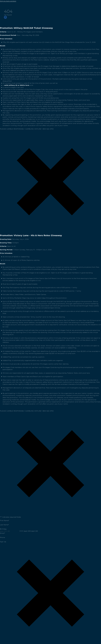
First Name (5, 520)
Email (3, 533)
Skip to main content (8, 1)
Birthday (3, 529)
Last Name (4, 525)
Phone (2, 537)
